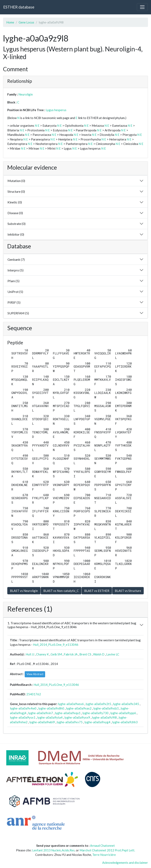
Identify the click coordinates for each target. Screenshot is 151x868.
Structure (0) (16, 191)
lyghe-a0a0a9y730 (95, 713)
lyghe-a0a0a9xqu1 (68, 713)
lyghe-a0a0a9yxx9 (77, 717)
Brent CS (85, 654)
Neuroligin (26, 94)
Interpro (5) (15, 270)
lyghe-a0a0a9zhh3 (125, 722)
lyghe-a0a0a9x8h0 (51, 708)
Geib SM (56, 654)
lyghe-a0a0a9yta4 (50, 717)
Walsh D (99, 654)
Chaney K (42, 654)
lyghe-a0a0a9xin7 (41, 713)
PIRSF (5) (14, 302)
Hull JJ (30, 654)
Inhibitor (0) (16, 234)
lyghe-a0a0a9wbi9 (42, 722)
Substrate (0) (16, 224)
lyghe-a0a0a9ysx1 (23, 717)
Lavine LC (113, 654)
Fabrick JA (71, 654)
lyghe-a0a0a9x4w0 (23, 708)
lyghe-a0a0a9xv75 (70, 722)
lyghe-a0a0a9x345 (126, 704)
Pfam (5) (13, 281)
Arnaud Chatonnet (102, 846)
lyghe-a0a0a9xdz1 (106, 708)
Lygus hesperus (56, 110)
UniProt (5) (15, 292)
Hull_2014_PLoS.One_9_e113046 (56, 645)
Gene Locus (26, 22)
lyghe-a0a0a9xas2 (79, 708)
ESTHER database (19, 7)
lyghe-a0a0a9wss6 (71, 704)
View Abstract (35, 674)
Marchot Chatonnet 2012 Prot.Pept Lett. (107, 850)
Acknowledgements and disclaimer (125, 863)
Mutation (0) (16, 181)
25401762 (34, 694)
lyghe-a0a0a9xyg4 (97, 722)
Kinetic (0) (15, 202)
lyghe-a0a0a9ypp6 (123, 713)
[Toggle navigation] (142, 7)
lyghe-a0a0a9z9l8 (104, 717)
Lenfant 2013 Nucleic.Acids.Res (53, 850)
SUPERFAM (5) (18, 313)
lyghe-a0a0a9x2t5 (98, 704)
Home (10, 22)
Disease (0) (15, 213)
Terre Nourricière (104, 855)
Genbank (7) (16, 259)
